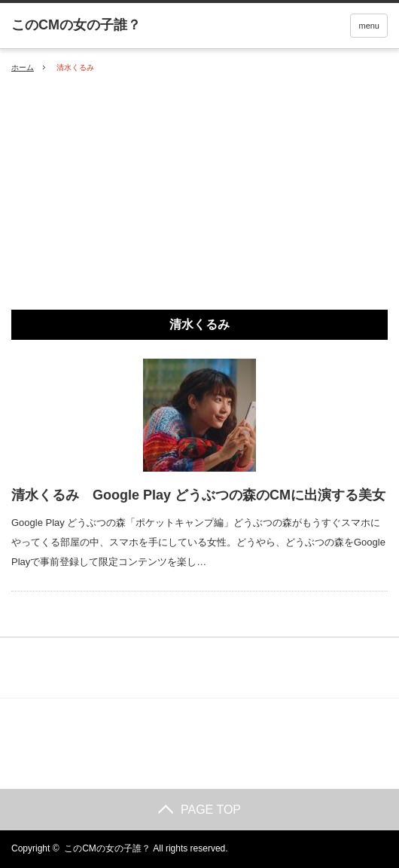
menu (369, 26)
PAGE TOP (200, 810)
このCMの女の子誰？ (107, 848)
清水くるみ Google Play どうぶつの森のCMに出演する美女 (198, 495)
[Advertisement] (200, 192)
